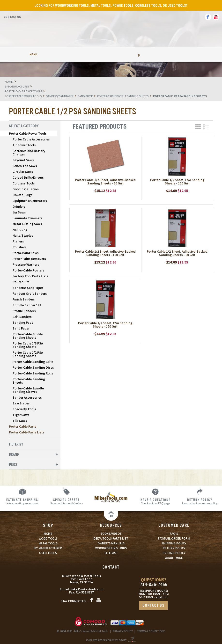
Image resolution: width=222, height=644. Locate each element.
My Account (83, 54)
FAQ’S (174, 534)
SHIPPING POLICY (174, 543)
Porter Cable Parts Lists (27, 432)
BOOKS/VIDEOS (111, 534)
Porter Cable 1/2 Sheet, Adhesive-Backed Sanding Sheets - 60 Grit (105, 182)
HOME (48, 534)
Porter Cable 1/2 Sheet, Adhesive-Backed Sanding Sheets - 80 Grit (177, 253)
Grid (198, 127)
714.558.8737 (85, 592)
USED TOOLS (48, 553)
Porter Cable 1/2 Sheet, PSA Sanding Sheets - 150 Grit (105, 325)
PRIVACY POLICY (123, 631)
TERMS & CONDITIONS (151, 631)
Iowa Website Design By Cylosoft (106, 640)
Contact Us (12, 17)
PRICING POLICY (174, 553)
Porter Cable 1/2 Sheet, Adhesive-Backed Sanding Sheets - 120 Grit (105, 253)
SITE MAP (111, 553)
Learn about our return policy (200, 501)
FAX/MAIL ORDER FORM (174, 538)
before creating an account (22, 501)
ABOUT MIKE (174, 558)
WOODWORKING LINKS (111, 548)
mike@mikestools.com (87, 589)
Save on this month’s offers (67, 501)
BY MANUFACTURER (48, 548)
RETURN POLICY (174, 548)
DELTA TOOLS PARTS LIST (111, 538)
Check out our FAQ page (155, 501)
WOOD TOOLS (48, 538)
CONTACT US (154, 606)
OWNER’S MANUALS (111, 543)
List (206, 127)
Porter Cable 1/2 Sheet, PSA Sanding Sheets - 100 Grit (177, 182)
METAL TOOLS (48, 543)
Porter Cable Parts (23, 426)
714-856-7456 (154, 584)
